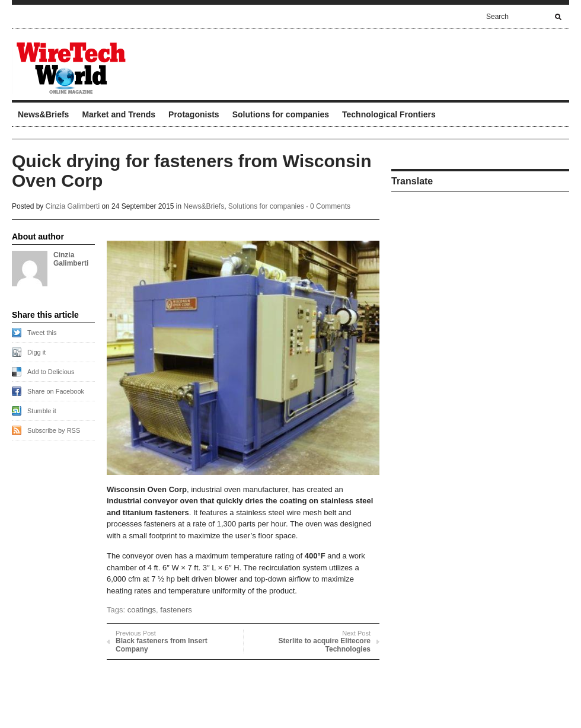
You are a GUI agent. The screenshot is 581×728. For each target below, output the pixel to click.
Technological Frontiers (389, 114)
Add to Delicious (51, 372)
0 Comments (330, 206)
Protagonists (194, 114)
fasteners (176, 610)
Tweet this (42, 333)
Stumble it (42, 411)
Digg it (36, 352)
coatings (142, 610)
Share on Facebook (56, 391)
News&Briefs (43, 114)
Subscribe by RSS (54, 430)
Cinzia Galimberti (73, 206)
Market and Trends (119, 114)
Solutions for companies (281, 114)
